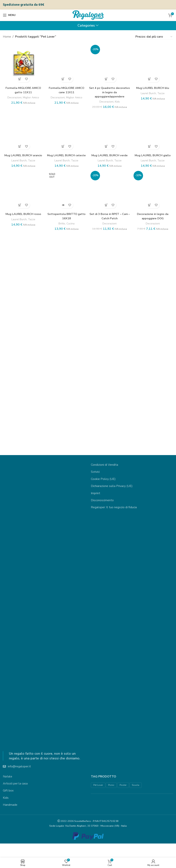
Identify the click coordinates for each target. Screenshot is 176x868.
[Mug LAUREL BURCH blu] (153, 186)
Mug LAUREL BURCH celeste (66, 647)
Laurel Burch (149, 337)
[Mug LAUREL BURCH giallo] (153, 499)
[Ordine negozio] (154, 37)
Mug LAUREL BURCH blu (153, 332)
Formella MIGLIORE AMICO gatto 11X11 (23, 89)
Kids (118, 346)
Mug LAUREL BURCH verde (110, 645)
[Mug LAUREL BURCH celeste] (66, 499)
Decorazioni (13, 96)
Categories (86, 26)
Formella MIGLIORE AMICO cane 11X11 (66, 334)
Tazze (162, 337)
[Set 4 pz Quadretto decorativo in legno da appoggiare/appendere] (110, 186)
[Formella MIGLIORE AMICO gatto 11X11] (23, 63)
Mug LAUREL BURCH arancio (23, 647)
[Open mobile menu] (9, 15)
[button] (19, 78)
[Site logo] (88, 15)
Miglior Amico (31, 96)
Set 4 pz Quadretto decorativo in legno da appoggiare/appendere (110, 336)
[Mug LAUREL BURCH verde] (110, 499)
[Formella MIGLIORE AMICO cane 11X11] (66, 186)
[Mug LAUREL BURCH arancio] (23, 499)
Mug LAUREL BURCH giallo (153, 645)
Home (7, 37)
